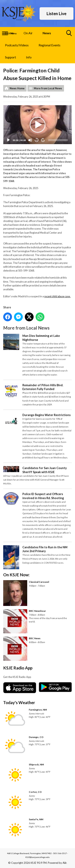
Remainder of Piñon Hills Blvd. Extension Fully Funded (43, 387)
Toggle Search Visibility (69, 35)
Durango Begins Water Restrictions (46, 415)
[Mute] (30, 140)
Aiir (64, 863)
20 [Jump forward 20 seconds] (43, 140)
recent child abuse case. (57, 297)
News (47, 33)
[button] (38, 125)
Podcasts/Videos (17, 45)
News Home (17, 88)
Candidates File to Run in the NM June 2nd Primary (45, 549)
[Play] (8, 140)
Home (9, 33)
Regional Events (49, 45)
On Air (28, 33)
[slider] (58, 140)
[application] (37, 125)
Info (29, 57)
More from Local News (48, 88)
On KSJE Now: (16, 575)
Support (10, 57)
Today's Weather (19, 702)
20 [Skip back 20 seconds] (37, 140)
